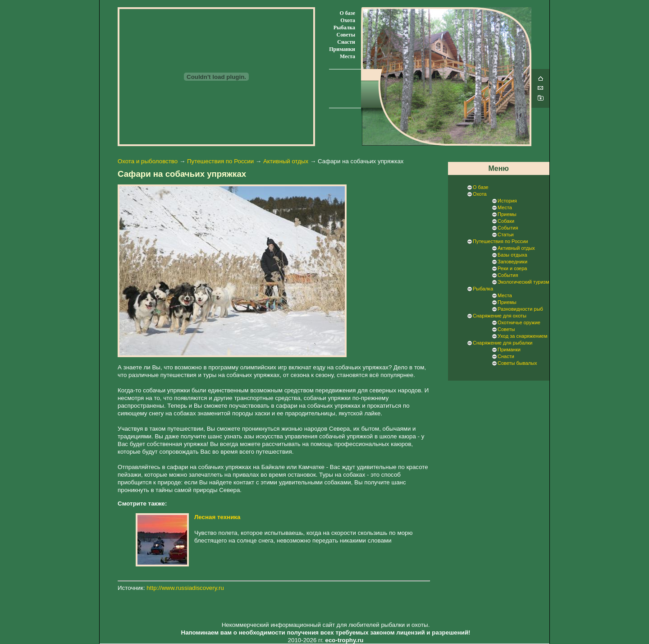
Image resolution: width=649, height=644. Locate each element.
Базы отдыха (512, 255)
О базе (347, 13)
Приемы (507, 214)
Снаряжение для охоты (500, 316)
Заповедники (512, 262)
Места (347, 56)
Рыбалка (344, 28)
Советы (346, 35)
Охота (348, 20)
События (508, 228)
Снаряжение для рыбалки (503, 343)
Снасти (346, 42)
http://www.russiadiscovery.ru (185, 588)
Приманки (342, 49)
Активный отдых (286, 161)
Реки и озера (512, 268)
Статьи (506, 235)
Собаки (506, 221)
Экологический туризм (523, 282)
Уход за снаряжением (522, 336)
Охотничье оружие (519, 322)
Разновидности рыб (520, 309)
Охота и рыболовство (148, 161)
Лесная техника (217, 517)
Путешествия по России (220, 161)
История (507, 201)
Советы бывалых (517, 363)
